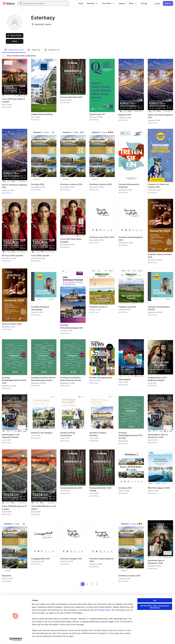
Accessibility (66, 638)
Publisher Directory (153, 611)
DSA (57, 638)
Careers (92, 611)
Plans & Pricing (94, 615)
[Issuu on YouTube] (169, 638)
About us (92, 607)
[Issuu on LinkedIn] (140, 638)
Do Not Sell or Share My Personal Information (88, 638)
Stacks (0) (34, 50)
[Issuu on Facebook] (130, 638)
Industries (121, 619)
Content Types (122, 607)
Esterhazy (8, 107)
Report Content (40, 638)
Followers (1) (52, 50)
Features (120, 611)
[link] (81, 3)
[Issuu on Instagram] (159, 638)
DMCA (50, 638)
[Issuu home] (9, 3)
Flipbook (120, 615)
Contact (92, 623)
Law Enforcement (25, 638)
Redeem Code (151, 615)
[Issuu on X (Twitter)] (150, 638)
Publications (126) (14, 50)
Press (91, 619)
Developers (150, 607)
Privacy (13, 638)
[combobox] (45, 3)
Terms (5, 638)
